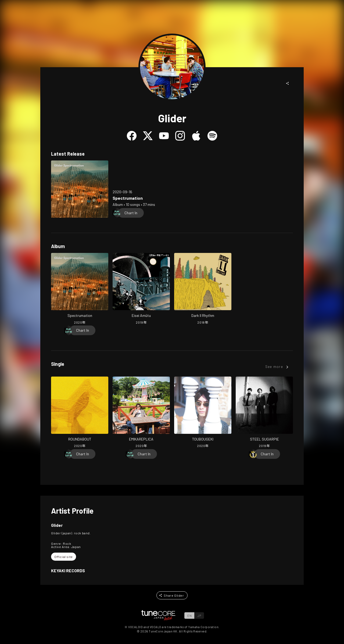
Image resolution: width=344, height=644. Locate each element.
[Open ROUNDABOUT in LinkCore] (80, 413)
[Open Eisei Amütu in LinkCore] (141, 289)
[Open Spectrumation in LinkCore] (80, 189)
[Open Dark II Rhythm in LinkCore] (203, 289)
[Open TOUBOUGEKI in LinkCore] (203, 413)
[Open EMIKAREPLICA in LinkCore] (141, 413)
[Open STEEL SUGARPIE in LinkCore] (264, 413)
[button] (288, 83)
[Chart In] (131, 213)
